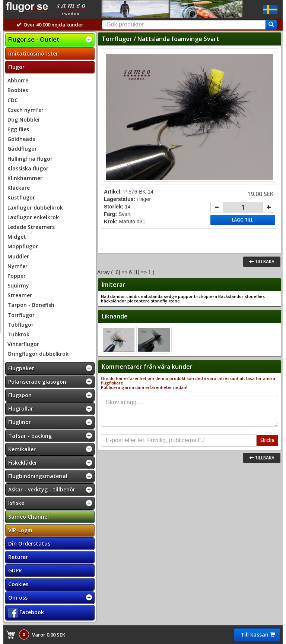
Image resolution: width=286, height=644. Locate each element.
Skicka (267, 440)
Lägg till (243, 220)
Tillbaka (262, 262)
